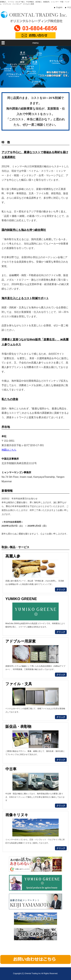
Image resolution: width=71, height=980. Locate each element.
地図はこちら (9, 450)
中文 (69, 7)
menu (35, 43)
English (59, 7)
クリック (61, 590)
